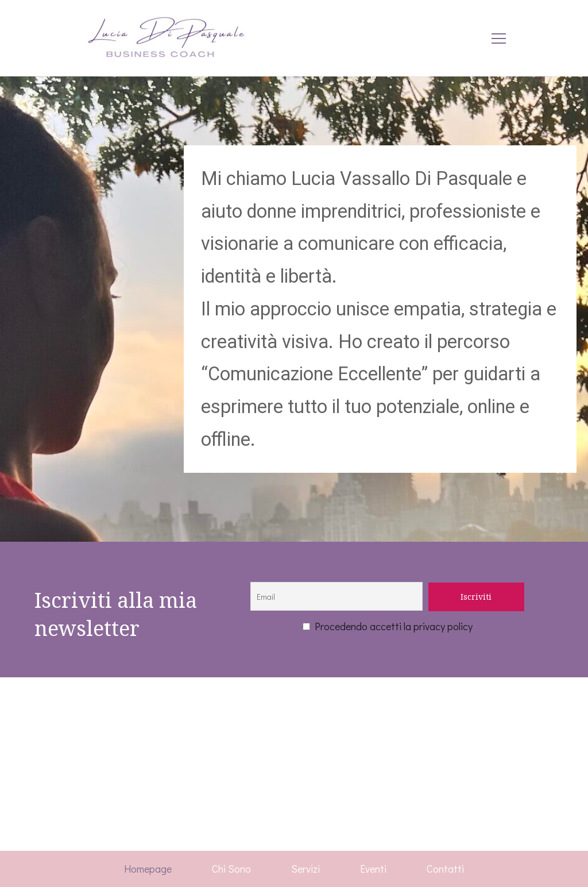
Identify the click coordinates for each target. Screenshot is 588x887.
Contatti (445, 869)
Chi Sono (231, 869)
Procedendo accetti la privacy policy (388, 626)
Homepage (148, 869)
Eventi (373, 869)
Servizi (305, 869)
